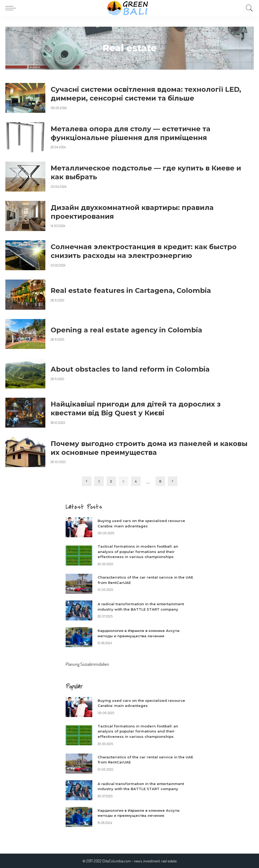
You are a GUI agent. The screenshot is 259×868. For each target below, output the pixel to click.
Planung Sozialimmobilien (87, 664)
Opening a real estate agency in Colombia (126, 330)
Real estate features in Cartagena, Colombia (131, 290)
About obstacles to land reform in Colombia (130, 369)
